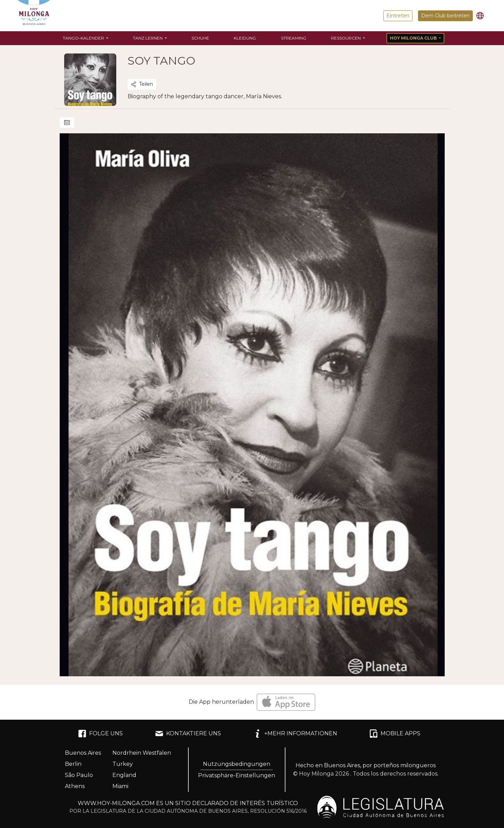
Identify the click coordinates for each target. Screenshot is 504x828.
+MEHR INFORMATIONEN (295, 734)
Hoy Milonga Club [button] (414, 38)
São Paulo (79, 775)
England (124, 775)
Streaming (294, 38)
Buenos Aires (83, 753)
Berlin (73, 764)
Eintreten (398, 16)
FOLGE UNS (100, 734)
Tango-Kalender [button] (84, 38)
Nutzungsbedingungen (237, 764)
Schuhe (200, 38)
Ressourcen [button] (346, 38)
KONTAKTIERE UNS (188, 734)
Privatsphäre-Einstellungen (237, 775)
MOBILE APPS (395, 734)
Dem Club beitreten (445, 16)
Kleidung (245, 38)
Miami (120, 786)
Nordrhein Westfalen (142, 753)
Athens (75, 786)
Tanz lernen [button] (148, 38)
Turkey (123, 764)
